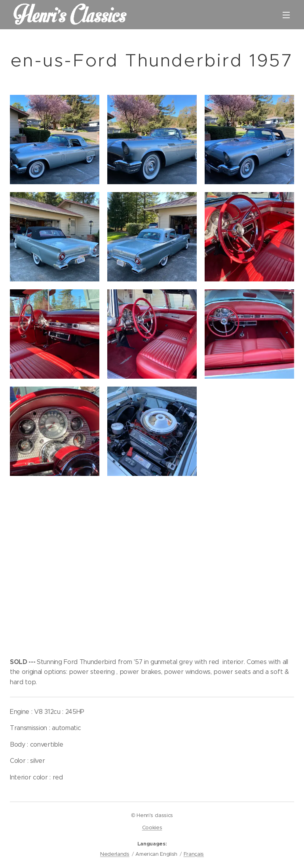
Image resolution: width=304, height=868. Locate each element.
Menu (286, 15)
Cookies (152, 827)
